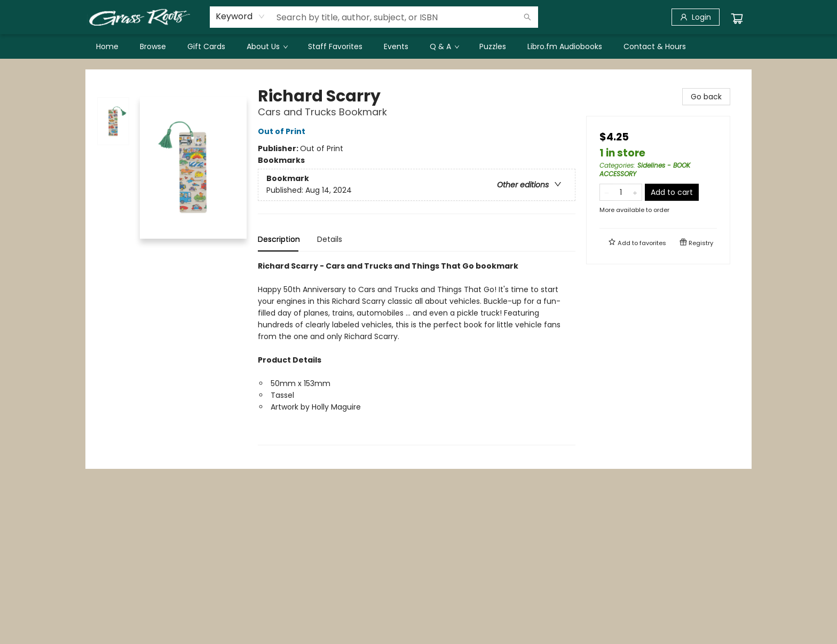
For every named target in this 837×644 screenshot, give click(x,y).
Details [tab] (330, 239)
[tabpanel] (417, 353)
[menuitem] (107, 46)
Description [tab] (279, 239)
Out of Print (283, 131)
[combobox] (240, 17)
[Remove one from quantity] (607, 192)
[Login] (696, 17)
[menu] (418, 46)
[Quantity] (621, 192)
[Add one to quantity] (635, 192)
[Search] (527, 17)
